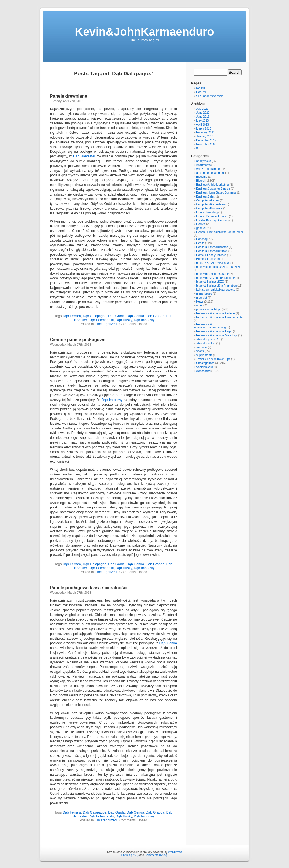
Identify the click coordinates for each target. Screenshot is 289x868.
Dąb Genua (135, 316)
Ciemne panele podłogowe (78, 340)
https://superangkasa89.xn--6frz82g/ (219, 267)
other (199, 305)
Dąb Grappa (155, 316)
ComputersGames (208, 200)
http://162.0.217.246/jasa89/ (214, 263)
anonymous (203, 161)
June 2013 (203, 117)
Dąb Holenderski (101, 320)
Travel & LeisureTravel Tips (213, 359)
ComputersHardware (209, 208)
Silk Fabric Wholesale (210, 96)
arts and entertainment (210, 173)
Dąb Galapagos (94, 316)
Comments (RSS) (156, 855)
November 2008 (206, 144)
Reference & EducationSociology (217, 335)
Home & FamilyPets (209, 259)
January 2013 (205, 136)
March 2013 (204, 129)
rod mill (201, 88)
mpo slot (202, 298)
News (200, 302)
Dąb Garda (116, 316)
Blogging (202, 177)
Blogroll (201, 181)
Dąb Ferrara (72, 316)
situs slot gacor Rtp (208, 339)
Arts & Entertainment (209, 169)
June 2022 (203, 113)
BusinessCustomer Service (213, 189)
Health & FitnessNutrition (212, 251)
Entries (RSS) (130, 855)
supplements (204, 355)
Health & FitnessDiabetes (212, 247)
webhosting (203, 371)
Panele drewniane (69, 96)
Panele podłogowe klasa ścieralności (89, 588)
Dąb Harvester (84, 156)
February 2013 (205, 132)
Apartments (203, 165)
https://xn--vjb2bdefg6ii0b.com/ (215, 278)
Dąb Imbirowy (144, 320)
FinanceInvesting (207, 212)
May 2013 (202, 121)
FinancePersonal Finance (212, 216)
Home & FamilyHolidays (211, 255)
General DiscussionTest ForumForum (220, 232)
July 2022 (202, 109)
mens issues (204, 294)
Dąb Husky (124, 320)
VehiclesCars (204, 367)
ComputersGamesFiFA (210, 204)
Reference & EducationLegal (214, 331)
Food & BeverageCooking (212, 220)
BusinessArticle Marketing (212, 185)
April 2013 (202, 125)
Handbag (202, 239)
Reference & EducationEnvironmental (220, 317)
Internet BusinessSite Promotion (216, 286)
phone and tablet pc (209, 309)
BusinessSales (205, 197)
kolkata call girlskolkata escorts (215, 290)
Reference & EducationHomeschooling (210, 326)
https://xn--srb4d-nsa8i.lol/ (212, 274)
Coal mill (202, 92)
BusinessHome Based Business (216, 193)
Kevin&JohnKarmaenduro (144, 32)
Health (200, 243)
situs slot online (206, 343)
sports (200, 351)
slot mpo (202, 347)
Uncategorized (106, 324)
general (201, 228)
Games (201, 224)
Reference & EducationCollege (215, 313)
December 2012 (206, 140)
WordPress (175, 852)
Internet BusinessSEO (210, 282)
